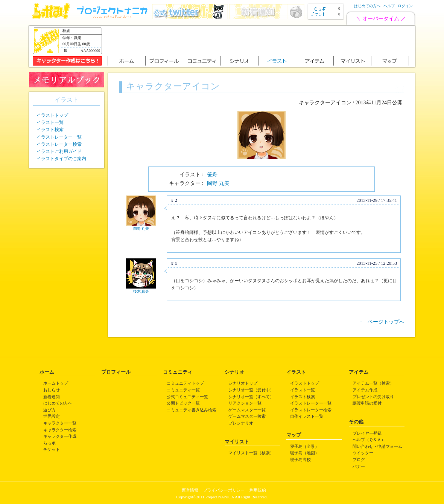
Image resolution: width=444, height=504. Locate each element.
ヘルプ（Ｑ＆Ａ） (369, 440)
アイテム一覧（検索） (373, 383)
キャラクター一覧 (60, 423)
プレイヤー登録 (367, 433)
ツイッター (363, 453)
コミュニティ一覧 (183, 390)
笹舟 (212, 175)
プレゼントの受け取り (373, 397)
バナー (359, 466)
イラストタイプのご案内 (61, 159)
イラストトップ (52, 115)
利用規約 (258, 490)
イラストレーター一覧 (59, 137)
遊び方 (49, 410)
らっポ (49, 443)
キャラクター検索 (60, 430)
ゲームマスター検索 (247, 416)
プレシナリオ (241, 423)
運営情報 (190, 490)
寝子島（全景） (305, 446)
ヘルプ (389, 6)
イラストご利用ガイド (59, 151)
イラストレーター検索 (59, 144)
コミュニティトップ (185, 383)
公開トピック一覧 (183, 403)
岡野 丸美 (218, 183)
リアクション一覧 (245, 403)
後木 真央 (141, 291)
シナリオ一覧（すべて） (251, 397)
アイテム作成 (365, 390)
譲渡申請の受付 (367, 403)
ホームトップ (56, 383)
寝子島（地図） (305, 453)
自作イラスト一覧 (307, 416)
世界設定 (52, 416)
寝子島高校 (300, 460)
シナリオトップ (243, 383)
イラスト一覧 (50, 122)
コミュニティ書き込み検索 (192, 410)
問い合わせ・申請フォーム (377, 446)
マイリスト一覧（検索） (251, 453)
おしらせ (52, 390)
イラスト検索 (50, 130)
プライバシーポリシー (224, 490)
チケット (52, 449)
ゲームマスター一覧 (247, 410)
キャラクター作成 (60, 436)
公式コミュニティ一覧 (187, 397)
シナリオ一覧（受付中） (251, 390)
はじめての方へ (367, 6)
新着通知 (52, 397)
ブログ (359, 460)
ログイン (405, 6)
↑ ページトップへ (382, 322)
